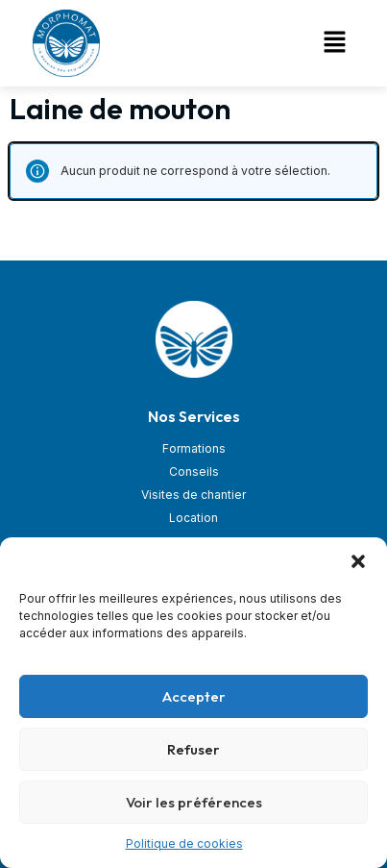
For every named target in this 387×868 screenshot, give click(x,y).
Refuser (193, 749)
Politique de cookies (184, 843)
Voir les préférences (194, 802)
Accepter (194, 696)
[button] (358, 561)
